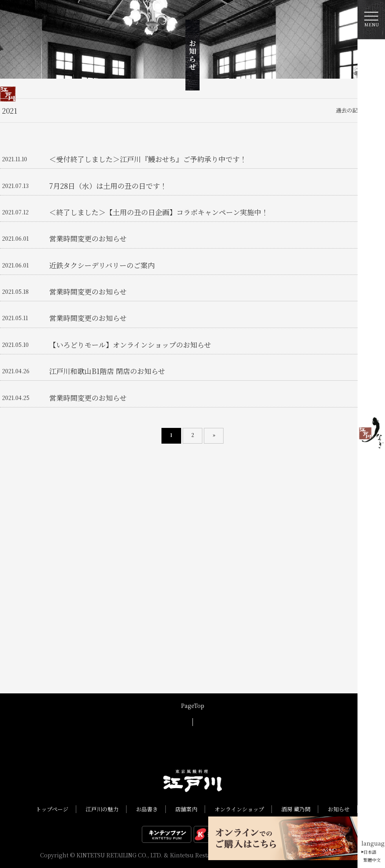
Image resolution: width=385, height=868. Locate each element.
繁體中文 (372, 860)
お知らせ (339, 809)
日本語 (370, 852)
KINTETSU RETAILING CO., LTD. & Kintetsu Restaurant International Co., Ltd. (183, 855)
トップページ (52, 809)
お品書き (147, 809)
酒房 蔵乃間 (296, 809)
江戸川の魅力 (102, 809)
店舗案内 (186, 809)
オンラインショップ (239, 809)
